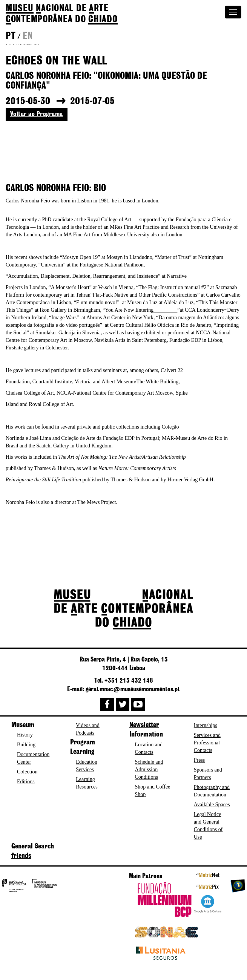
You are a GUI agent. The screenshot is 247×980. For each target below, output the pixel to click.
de (62, 14)
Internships (206, 725)
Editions (26, 782)
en (28, 36)
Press (199, 760)
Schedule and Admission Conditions (149, 769)
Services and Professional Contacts (207, 743)
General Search (33, 847)
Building (26, 745)
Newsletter (144, 725)
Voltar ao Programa (37, 114)
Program (83, 743)
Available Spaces (212, 805)
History (25, 735)
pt (11, 36)
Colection (27, 772)
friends (21, 856)
